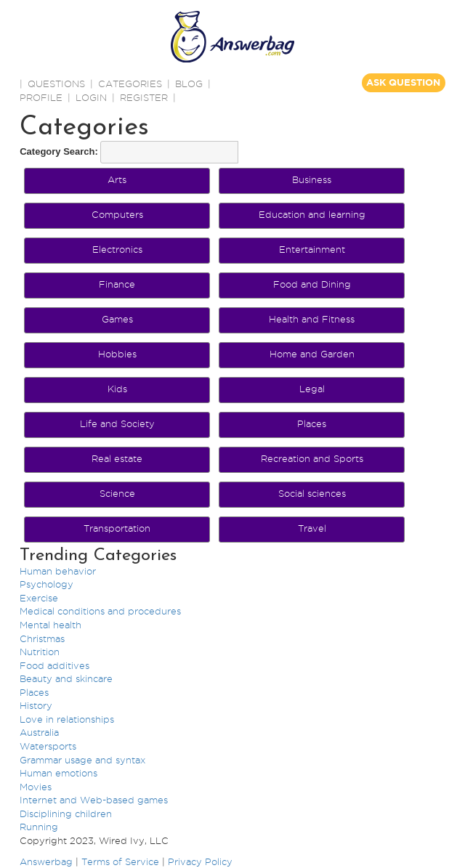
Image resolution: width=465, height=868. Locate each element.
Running (39, 827)
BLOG (189, 84)
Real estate (117, 458)
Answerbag (46, 861)
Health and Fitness (312, 319)
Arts (117, 179)
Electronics (117, 249)
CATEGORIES (130, 84)
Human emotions (58, 773)
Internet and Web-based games (94, 800)
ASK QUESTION (403, 82)
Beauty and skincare (66, 678)
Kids (117, 389)
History (36, 705)
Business (312, 179)
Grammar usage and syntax (82, 760)
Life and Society (117, 423)
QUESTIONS (56, 84)
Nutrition (40, 652)
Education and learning (312, 214)
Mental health (50, 625)
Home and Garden (312, 354)
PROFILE (41, 97)
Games (117, 319)
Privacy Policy (200, 861)
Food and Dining (312, 284)
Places (312, 423)
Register (144, 97)
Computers (117, 214)
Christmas (42, 638)
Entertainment (312, 249)
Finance (117, 284)
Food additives (54, 665)
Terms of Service (120, 861)
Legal (312, 389)
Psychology (46, 584)
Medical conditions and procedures (100, 611)
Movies (36, 787)
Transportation (117, 528)
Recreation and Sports (312, 458)
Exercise (39, 598)
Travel (312, 528)
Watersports (48, 746)
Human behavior (58, 571)
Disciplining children (66, 814)
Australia (39, 732)
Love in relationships (67, 719)
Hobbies (117, 354)
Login (91, 97)
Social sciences (312, 493)
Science (117, 493)
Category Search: (59, 151)
